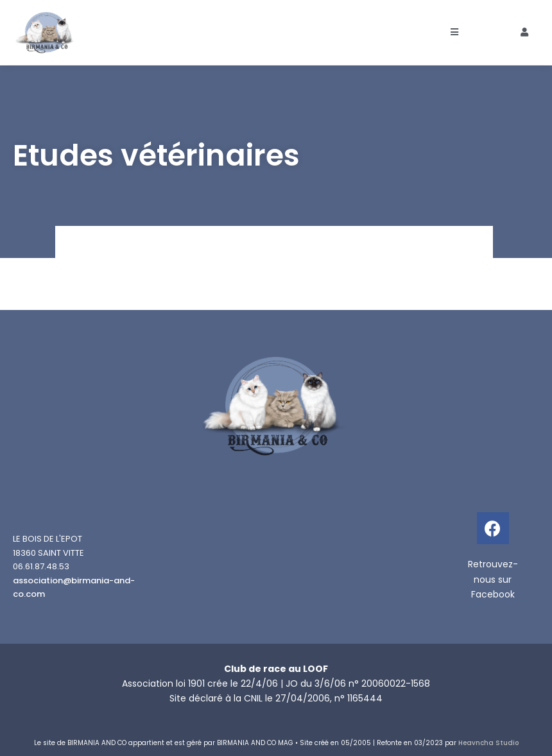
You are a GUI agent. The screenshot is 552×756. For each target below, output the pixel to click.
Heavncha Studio (488, 743)
